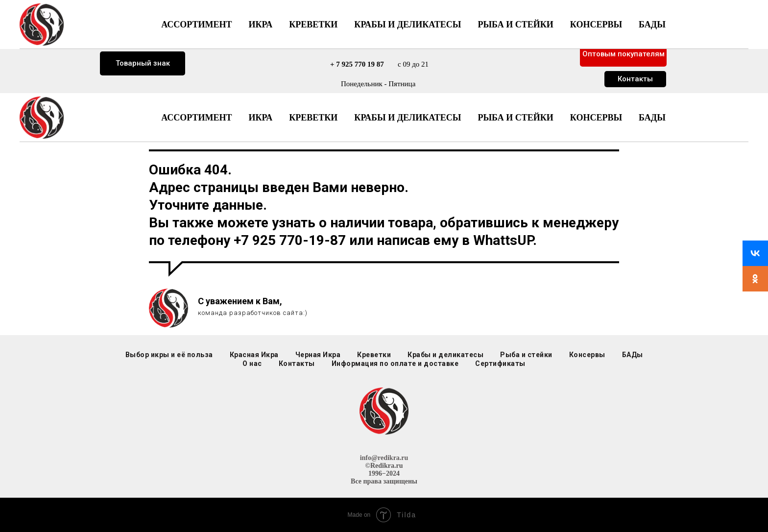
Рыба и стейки (515, 118)
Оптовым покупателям (624, 54)
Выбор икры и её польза (169, 355)
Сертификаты (500, 363)
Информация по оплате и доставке (395, 363)
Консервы (596, 118)
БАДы (652, 118)
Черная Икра (318, 355)
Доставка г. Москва (143, 31)
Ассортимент (196, 118)
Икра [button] (260, 118)
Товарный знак (143, 63)
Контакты (635, 79)
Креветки (313, 118)
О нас (252, 363)
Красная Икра (254, 355)
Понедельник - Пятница (378, 84)
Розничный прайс (624, 27)
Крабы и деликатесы (408, 118)
